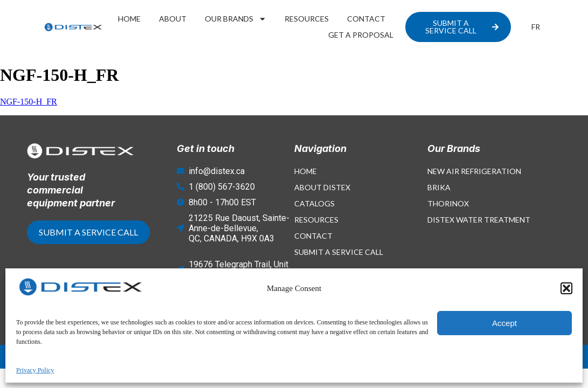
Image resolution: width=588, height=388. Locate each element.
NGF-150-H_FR (29, 102)
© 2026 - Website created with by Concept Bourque (142, 356)
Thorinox (448, 203)
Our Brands (236, 19)
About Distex (322, 187)
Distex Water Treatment (479, 220)
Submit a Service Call (339, 252)
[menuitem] (536, 27)
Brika (439, 187)
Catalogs (314, 203)
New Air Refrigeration (474, 171)
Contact (366, 19)
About (173, 19)
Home (129, 19)
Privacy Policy (520, 356)
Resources (307, 19)
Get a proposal (361, 35)
